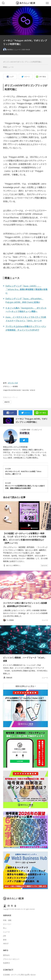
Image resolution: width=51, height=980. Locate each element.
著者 (5, 940)
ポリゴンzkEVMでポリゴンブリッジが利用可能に (22, 62)
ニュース (17, 50)
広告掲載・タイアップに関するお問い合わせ (19, 975)
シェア (12, 77)
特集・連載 (7, 920)
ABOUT (6, 943)
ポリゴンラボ (13, 383)
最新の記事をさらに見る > (26, 686)
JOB (4, 936)
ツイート (27, 77)
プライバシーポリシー (11, 959)
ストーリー (7, 924)
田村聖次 (25, 433)
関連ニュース (8, 67)
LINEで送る (42, 77)
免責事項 (6, 963)
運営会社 (6, 955)
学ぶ (5, 928)
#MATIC (7, 402)
